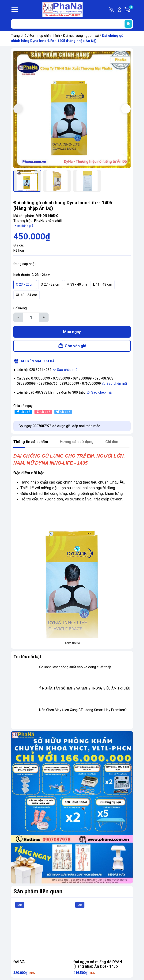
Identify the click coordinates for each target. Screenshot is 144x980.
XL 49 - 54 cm (27, 295)
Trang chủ (19, 36)
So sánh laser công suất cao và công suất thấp (75, 667)
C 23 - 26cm (25, 285)
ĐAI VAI (19, 962)
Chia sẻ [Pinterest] (43, 412)
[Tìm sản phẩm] (72, 24)
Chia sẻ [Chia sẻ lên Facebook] (23, 412)
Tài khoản (120, 10)
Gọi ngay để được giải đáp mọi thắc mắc (59, 426)
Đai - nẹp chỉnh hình (45, 36)
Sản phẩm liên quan (38, 891)
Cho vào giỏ (76, 346)
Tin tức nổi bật (27, 657)
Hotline (112, 10)
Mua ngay (72, 332)
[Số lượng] (31, 317)
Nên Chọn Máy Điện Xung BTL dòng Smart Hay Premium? (83, 710)
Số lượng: (20, 308)
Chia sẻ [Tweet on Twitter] (63, 412)
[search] (128, 24)
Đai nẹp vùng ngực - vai (81, 36)
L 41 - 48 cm (103, 285)
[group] (72, 109)
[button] (126, 109)
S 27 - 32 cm (51, 285)
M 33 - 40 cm (77, 285)
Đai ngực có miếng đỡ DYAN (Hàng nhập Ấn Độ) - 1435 (98, 964)
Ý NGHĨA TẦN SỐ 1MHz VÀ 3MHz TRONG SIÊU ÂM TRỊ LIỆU (85, 688)
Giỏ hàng (131, 10)
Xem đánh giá (24, 226)
